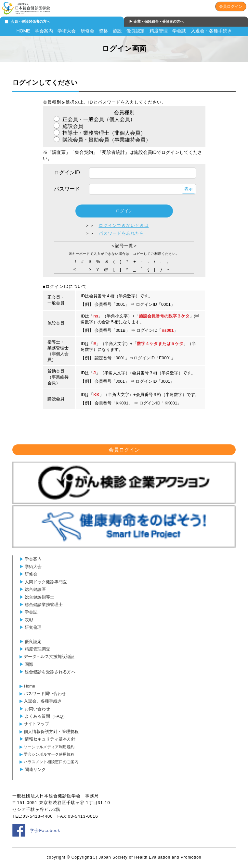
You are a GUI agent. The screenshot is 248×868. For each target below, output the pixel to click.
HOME (23, 31)
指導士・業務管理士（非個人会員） (103, 133)
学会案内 (44, 31)
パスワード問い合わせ (45, 694)
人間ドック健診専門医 (46, 582)
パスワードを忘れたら (122, 233)
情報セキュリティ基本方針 (50, 739)
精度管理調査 (37, 649)
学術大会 (67, 31)
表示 (189, 189)
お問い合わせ (37, 709)
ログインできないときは (124, 225)
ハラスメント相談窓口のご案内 (51, 762)
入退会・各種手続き (211, 31)
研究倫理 (33, 627)
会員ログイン (231, 6)
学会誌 (179, 31)
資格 (103, 31)
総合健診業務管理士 (44, 605)
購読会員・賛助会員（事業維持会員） (106, 140)
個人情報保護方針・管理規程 (51, 732)
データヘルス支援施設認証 (49, 657)
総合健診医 (35, 589)
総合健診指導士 (39, 597)
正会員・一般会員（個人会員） (98, 119)
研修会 (87, 31)
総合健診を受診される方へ (50, 672)
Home (29, 686)
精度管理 (159, 31)
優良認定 (136, 31)
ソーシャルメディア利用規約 (49, 747)
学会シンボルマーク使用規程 (49, 754)
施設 (117, 31)
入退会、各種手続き (43, 701)
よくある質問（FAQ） (46, 716)
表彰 (29, 620)
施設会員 (72, 126)
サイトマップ (36, 724)
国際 (29, 664)
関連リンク (35, 769)
